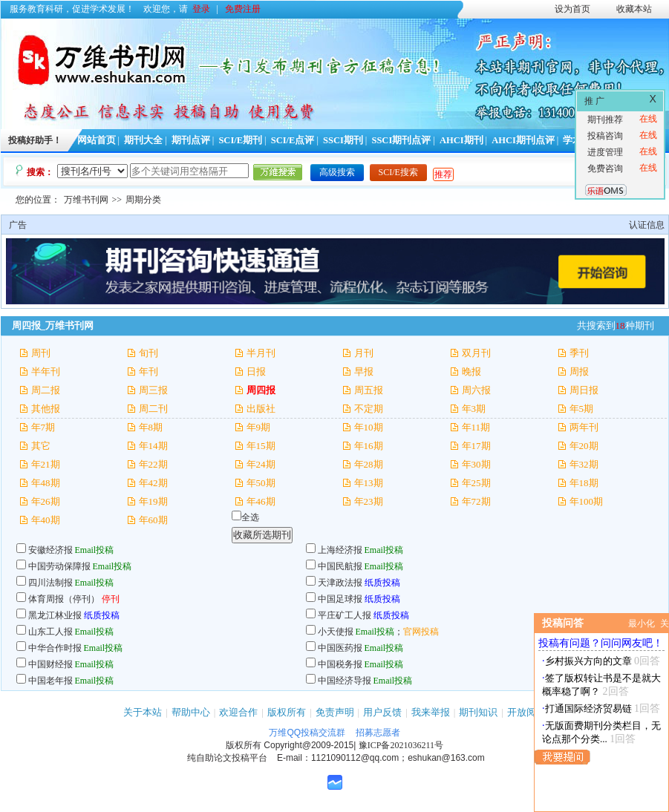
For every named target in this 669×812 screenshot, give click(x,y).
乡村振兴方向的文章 (588, 661)
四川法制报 (50, 583)
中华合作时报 (55, 648)
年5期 (582, 409)
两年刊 (584, 427)
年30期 (476, 464)
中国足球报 (340, 599)
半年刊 (46, 371)
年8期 (151, 427)
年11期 (476, 427)
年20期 (584, 446)
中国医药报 (340, 648)
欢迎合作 (238, 712)
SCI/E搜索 (398, 172)
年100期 (587, 501)
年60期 (153, 520)
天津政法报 (340, 583)
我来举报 (431, 712)
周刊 (41, 353)
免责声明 (335, 712)
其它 (41, 446)
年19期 (153, 501)
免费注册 (243, 9)
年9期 (259, 427)
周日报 (584, 390)
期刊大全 (143, 140)
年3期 (474, 409)
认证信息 (647, 225)
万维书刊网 (86, 200)
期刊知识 (478, 712)
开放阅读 (526, 712)
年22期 (153, 464)
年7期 (43, 427)
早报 (364, 371)
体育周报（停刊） (64, 599)
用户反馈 (382, 712)
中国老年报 (50, 681)
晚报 (471, 371)
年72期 (476, 501)
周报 (579, 371)
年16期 (369, 446)
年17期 (476, 446)
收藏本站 (634, 9)
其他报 (46, 409)
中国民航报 (340, 566)
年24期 (261, 464)
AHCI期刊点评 (523, 140)
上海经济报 (340, 550)
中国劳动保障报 (59, 566)
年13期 (369, 483)
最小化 (642, 623)
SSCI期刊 (343, 140)
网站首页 (97, 140)
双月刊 (476, 353)
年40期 (46, 520)
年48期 (46, 483)
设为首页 (572, 9)
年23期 (369, 501)
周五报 (369, 390)
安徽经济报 (50, 550)
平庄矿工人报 (345, 615)
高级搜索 (337, 172)
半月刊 (261, 353)
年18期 (584, 483)
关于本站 (143, 712)
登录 (201, 9)
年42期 (153, 483)
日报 (256, 371)
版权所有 (287, 712)
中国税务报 (340, 664)
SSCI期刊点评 (401, 140)
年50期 (261, 483)
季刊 (579, 353)
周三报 (153, 390)
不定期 (369, 409)
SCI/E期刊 (240, 140)
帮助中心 (191, 712)
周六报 (476, 390)
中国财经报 (50, 664)
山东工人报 (50, 632)
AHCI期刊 (461, 140)
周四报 (261, 390)
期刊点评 (191, 140)
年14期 (153, 446)
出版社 (261, 409)
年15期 (261, 446)
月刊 (364, 353)
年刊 (149, 371)
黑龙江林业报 (55, 615)
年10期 (369, 427)
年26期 (46, 501)
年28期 (369, 464)
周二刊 (153, 409)
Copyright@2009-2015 (309, 745)
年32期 (584, 464)
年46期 (261, 501)
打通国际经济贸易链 (588, 708)
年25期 (476, 483)
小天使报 (336, 632)
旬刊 (149, 353)
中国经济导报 (345, 681)
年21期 (46, 464)
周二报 (46, 390)
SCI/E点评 (293, 140)
